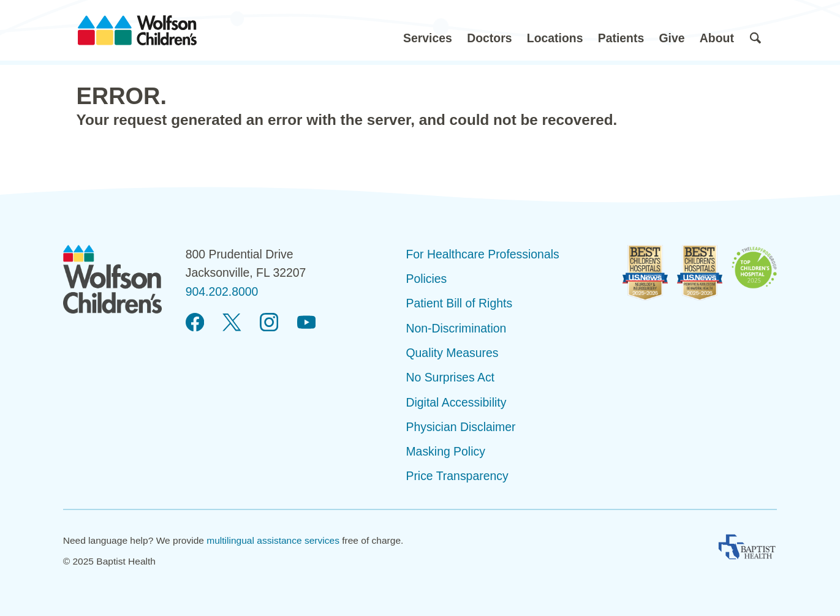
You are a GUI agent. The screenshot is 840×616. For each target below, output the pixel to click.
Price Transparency (457, 476)
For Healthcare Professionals (482, 254)
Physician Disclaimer (460, 427)
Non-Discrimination (456, 328)
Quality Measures (452, 353)
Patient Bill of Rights (459, 303)
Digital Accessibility (456, 402)
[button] (428, 30)
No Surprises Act (450, 377)
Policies (426, 279)
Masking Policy (445, 451)
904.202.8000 (222, 291)
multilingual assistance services (273, 540)
